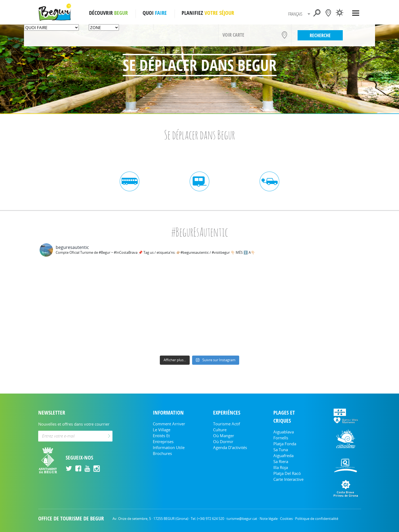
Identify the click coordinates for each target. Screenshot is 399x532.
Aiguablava (284, 432)
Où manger (224, 436)
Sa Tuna (281, 450)
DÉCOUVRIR (108, 13)
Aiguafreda (283, 455)
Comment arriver (169, 424)
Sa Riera (281, 461)
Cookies (286, 519)
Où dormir (223, 441)
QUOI (155, 13)
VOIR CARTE (233, 35)
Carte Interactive (288, 479)
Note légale (269, 519)
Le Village (162, 430)
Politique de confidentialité (317, 519)
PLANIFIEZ (208, 13)
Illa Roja (281, 467)
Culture (220, 430)
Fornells (281, 438)
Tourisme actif (227, 424)
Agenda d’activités (230, 447)
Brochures (162, 453)
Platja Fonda (285, 444)
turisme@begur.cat (242, 519)
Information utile (169, 447)
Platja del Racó (287, 473)
